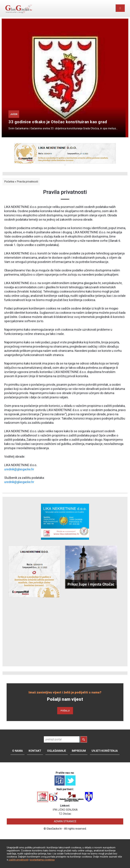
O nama (18, 751)
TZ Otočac (65, 814)
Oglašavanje (57, 751)
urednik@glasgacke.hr (19, 469)
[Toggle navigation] (120, 8)
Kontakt (35, 751)
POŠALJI (65, 711)
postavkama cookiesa (42, 860)
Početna (9, 182)
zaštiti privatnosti (18, 860)
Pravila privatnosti (27, 182)
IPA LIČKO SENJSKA (65, 810)
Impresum (79, 751)
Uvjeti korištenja (105, 751)
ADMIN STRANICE (65, 821)
